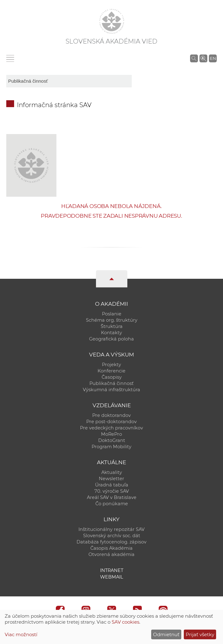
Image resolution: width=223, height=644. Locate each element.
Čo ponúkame (112, 504)
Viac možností (21, 634)
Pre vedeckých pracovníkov (111, 428)
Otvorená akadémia (111, 554)
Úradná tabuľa (112, 485)
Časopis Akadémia (111, 548)
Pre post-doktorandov (111, 422)
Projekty (111, 365)
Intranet (112, 570)
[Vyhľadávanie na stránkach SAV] (194, 58)
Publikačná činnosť (111, 383)
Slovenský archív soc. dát (112, 536)
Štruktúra (112, 326)
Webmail (112, 577)
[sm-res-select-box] (69, 81)
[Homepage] (112, 21)
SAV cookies (125, 622)
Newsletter (111, 479)
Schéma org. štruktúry (112, 320)
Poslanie (112, 314)
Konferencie (111, 371)
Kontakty (111, 333)
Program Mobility (111, 447)
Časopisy (112, 377)
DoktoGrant (112, 440)
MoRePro (111, 434)
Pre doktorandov (111, 415)
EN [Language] (213, 58)
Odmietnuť (166, 634)
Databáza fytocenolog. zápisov (111, 542)
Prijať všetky (200, 634)
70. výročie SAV (112, 491)
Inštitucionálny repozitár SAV (111, 529)
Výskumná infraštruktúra (111, 390)
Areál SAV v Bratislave (112, 497)
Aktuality (112, 472)
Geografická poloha (111, 339)
